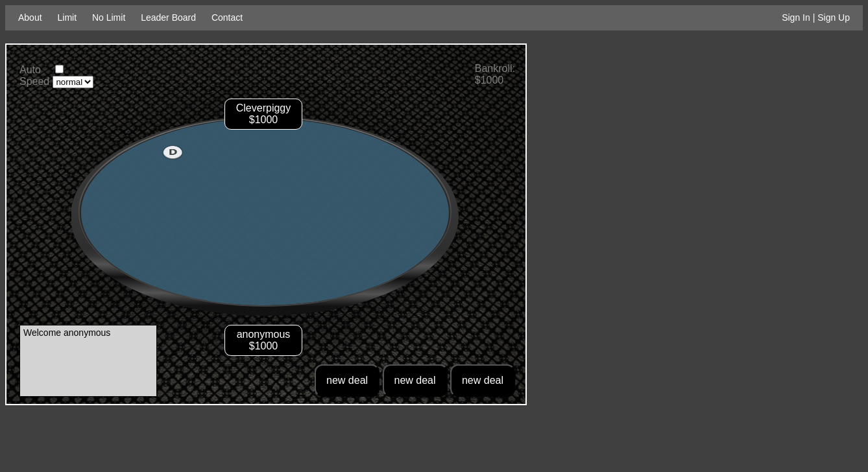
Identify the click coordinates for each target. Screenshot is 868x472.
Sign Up (834, 18)
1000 (267, 346)
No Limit (109, 18)
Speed (34, 81)
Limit (67, 18)
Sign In (796, 18)
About (30, 18)
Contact (227, 18)
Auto (30, 70)
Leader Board (168, 18)
